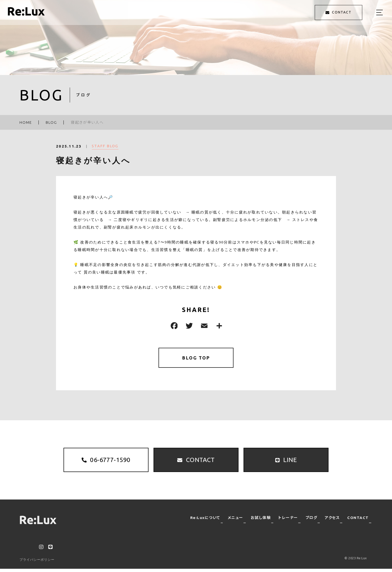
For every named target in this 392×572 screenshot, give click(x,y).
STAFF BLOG (105, 149)
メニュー (235, 521)
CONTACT (358, 521)
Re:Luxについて (205, 521)
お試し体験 (261, 521)
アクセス (332, 521)
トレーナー (288, 521)
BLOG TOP (196, 358)
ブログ (311, 521)
